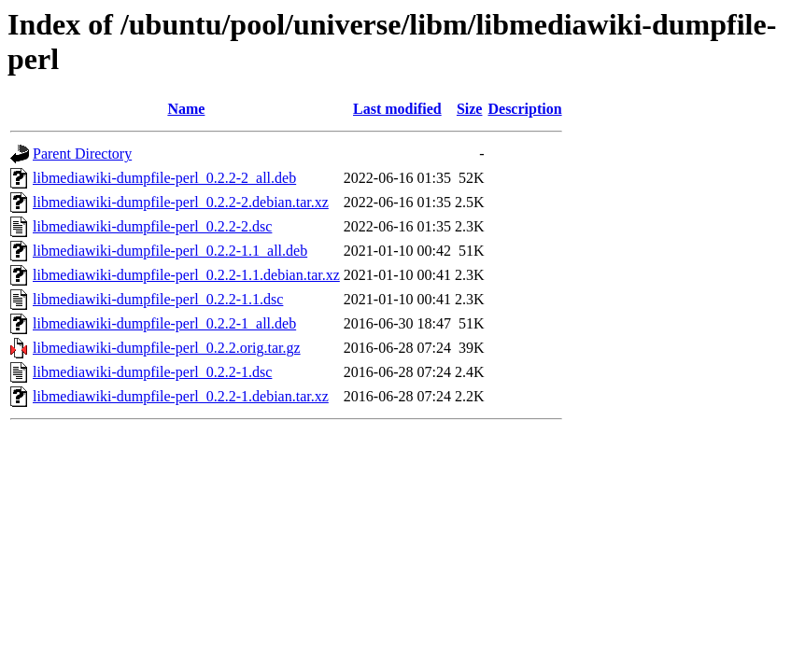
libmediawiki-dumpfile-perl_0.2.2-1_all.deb (164, 323)
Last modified (397, 109)
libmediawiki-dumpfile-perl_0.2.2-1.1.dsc (158, 299)
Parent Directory (82, 154)
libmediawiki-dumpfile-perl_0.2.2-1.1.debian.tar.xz (186, 275)
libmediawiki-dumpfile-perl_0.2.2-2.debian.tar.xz (181, 202)
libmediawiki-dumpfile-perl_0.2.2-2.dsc (152, 226)
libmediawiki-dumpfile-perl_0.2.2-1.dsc (152, 372)
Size (470, 109)
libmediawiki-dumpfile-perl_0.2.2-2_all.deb (164, 178)
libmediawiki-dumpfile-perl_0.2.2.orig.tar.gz (167, 348)
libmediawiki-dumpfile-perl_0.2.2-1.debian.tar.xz (181, 396)
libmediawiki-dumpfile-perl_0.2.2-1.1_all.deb (170, 251)
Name (186, 109)
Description (524, 109)
